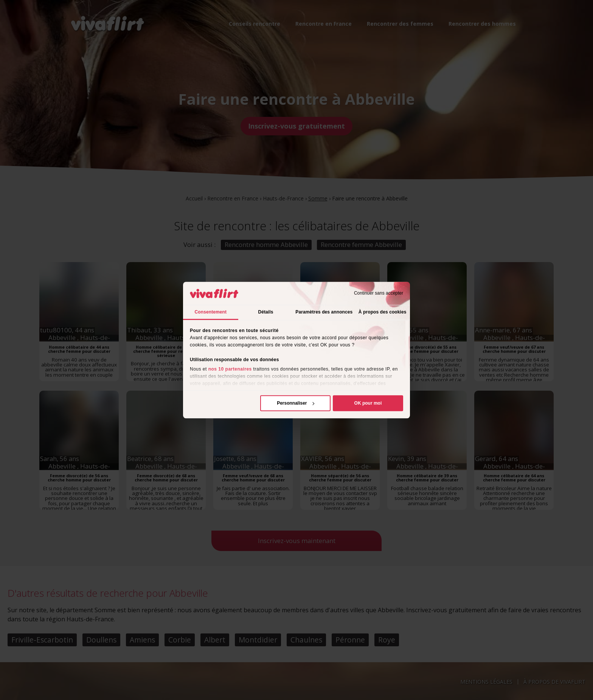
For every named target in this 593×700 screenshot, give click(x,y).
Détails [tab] (265, 312)
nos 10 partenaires (230, 369)
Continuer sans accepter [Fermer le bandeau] (379, 293)
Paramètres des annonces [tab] (324, 312)
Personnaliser (296, 403)
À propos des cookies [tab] (383, 312)
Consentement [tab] (211, 312)
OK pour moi (368, 403)
